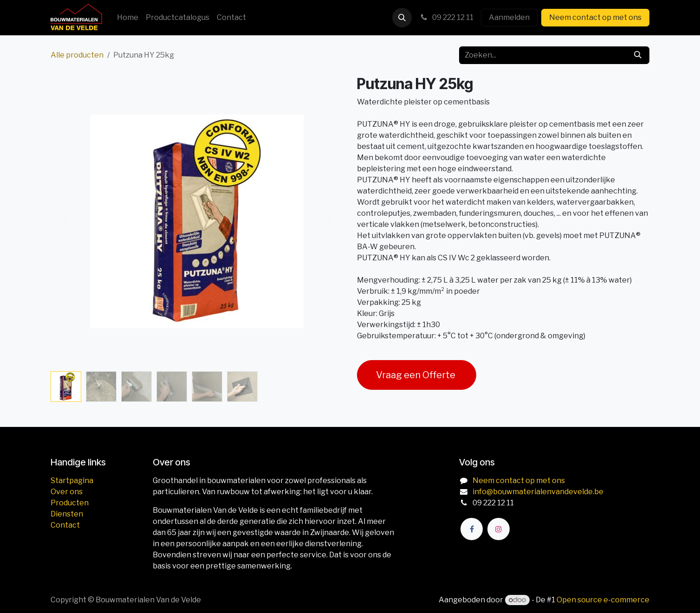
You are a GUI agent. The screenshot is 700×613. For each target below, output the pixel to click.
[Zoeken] (638, 55)
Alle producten (77, 55)
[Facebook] (472, 529)
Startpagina (72, 481)
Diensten (67, 514)
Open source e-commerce (603, 600)
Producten (70, 503)
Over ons (67, 492)
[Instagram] (499, 529)
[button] (402, 18)
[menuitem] (128, 18)
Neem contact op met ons (595, 17)
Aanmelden (509, 17)
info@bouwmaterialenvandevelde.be (538, 492)
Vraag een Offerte (417, 375)
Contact (65, 525)
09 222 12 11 (446, 17)
